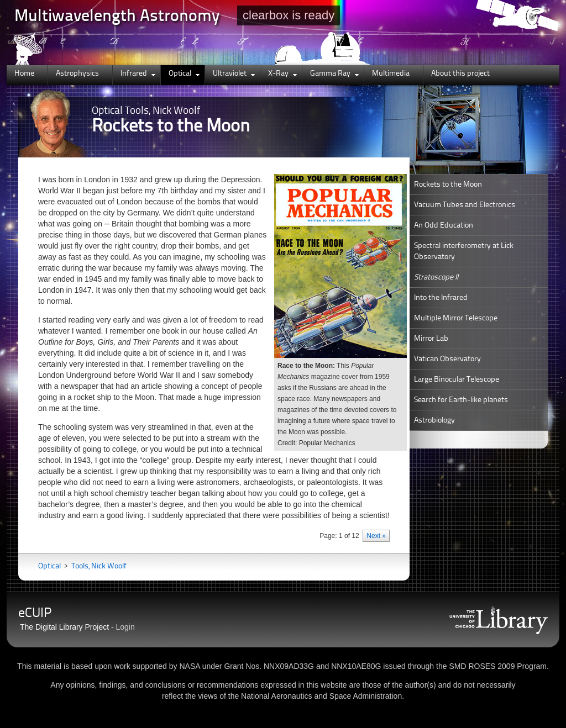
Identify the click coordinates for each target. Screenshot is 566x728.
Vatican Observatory (447, 359)
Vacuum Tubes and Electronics (465, 205)
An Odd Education (444, 225)
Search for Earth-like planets (461, 400)
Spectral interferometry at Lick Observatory (464, 251)
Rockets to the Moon (448, 184)
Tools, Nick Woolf (99, 566)
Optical (50, 566)
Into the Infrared (441, 298)
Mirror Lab (431, 339)
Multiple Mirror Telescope (456, 318)
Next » (376, 536)
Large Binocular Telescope (457, 379)
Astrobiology (434, 420)
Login (125, 627)
